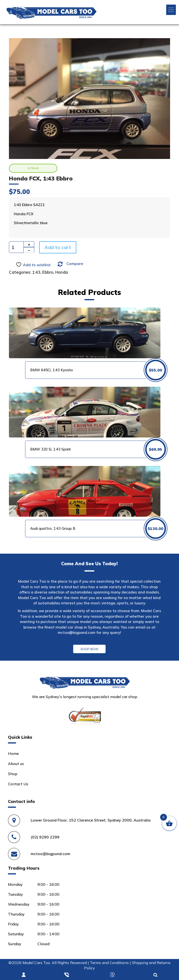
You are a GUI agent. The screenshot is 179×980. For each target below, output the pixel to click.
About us (16, 764)
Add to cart (58, 247)
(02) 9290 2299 (45, 837)
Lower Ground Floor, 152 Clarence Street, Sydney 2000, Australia (91, 820)
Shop (13, 774)
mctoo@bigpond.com (77, 633)
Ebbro (48, 272)
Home (13, 753)
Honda (62, 272)
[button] (171, 10)
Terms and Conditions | (111, 963)
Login (24, 975)
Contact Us (18, 784)
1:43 (36, 272)
